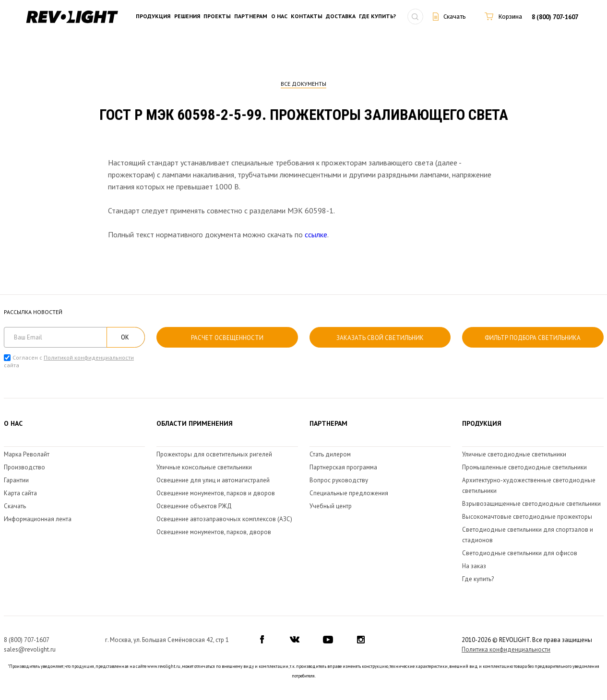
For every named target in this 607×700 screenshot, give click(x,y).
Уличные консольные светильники (204, 467)
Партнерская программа (343, 467)
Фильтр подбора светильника (533, 338)
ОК (125, 337)
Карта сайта (20, 493)
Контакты (307, 17)
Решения (187, 17)
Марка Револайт (27, 454)
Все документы (303, 84)
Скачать (15, 506)
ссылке (316, 234)
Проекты (217, 17)
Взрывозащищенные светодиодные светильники (531, 504)
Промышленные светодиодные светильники (524, 467)
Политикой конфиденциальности (89, 357)
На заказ (474, 566)
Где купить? (377, 17)
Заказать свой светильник (380, 338)
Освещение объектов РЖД (194, 506)
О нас (279, 17)
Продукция (153, 17)
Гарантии (16, 480)
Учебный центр (331, 506)
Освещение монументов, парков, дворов (214, 532)
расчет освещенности (227, 338)
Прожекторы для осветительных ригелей (214, 454)
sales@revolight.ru (30, 649)
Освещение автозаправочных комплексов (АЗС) (224, 519)
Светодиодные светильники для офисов (520, 553)
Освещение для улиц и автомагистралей (213, 480)
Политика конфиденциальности (506, 649)
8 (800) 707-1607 (555, 17)
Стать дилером (330, 454)
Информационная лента (38, 519)
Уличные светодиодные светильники (514, 454)
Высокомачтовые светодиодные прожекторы (527, 517)
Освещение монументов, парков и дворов (216, 493)
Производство (24, 467)
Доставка (341, 17)
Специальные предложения (349, 493)
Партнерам (251, 17)
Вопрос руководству (339, 480)
